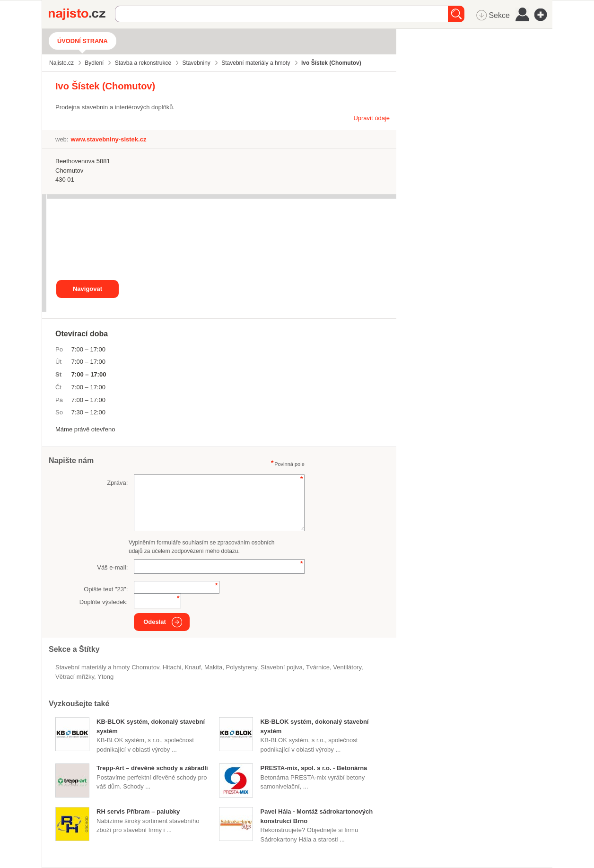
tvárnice (318, 667)
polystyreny (241, 667)
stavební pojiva (282, 667)
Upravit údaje (371, 118)
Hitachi (172, 667)
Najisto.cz (82, 14)
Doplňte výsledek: (104, 602)
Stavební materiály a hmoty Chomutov (107, 667)
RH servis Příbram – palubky (138, 811)
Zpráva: (117, 483)
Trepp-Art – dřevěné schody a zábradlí (152, 768)
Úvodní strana (83, 41)
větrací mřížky (75, 677)
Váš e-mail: (112, 567)
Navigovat (87, 289)
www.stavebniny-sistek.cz (108, 139)
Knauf (193, 667)
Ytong (105, 677)
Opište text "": (106, 589)
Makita (213, 667)
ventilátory (347, 667)
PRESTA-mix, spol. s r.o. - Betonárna (314, 768)
